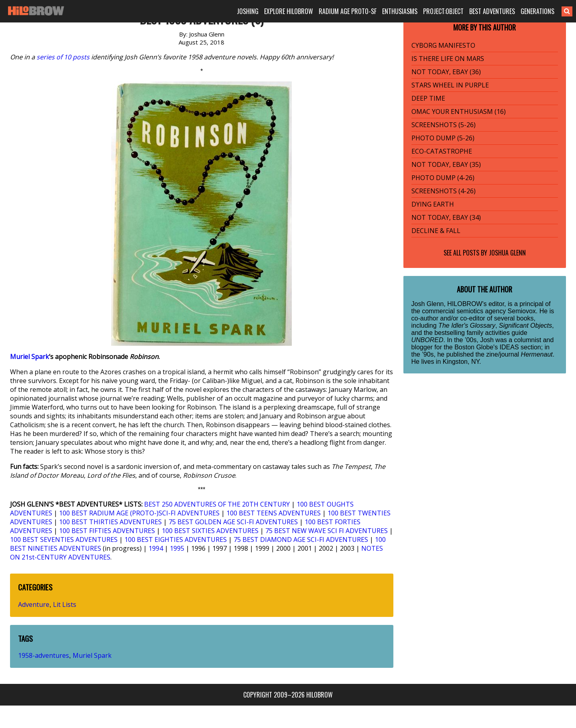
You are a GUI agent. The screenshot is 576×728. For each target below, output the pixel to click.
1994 (156, 548)
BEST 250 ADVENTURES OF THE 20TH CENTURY (217, 504)
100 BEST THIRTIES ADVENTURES (110, 522)
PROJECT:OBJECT (443, 11)
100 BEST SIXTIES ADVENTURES (210, 531)
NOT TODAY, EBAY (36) (446, 72)
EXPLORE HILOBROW (289, 11)
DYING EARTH (433, 204)
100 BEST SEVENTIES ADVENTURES (64, 539)
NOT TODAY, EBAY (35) (446, 164)
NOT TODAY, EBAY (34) (446, 217)
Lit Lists (65, 604)
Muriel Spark (30, 357)
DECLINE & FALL (436, 231)
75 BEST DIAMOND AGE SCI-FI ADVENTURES (301, 539)
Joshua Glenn (507, 253)
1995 (177, 548)
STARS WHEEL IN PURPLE (450, 85)
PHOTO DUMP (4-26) (443, 178)
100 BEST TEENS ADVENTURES (274, 513)
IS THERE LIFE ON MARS (448, 59)
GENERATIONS (537, 11)
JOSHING (248, 11)
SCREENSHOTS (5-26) (444, 125)
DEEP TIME (428, 98)
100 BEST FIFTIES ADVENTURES (107, 531)
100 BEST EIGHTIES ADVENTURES (176, 539)
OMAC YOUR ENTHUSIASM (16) (459, 112)
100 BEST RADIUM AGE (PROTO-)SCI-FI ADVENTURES (139, 513)
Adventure (34, 604)
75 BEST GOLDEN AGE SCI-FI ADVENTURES (233, 522)
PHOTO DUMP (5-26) (443, 138)
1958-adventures (44, 655)
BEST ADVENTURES (492, 11)
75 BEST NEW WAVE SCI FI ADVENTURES (327, 531)
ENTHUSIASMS (400, 11)
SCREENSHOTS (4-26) (444, 191)
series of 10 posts (63, 57)
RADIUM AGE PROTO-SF (348, 11)
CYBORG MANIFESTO (443, 45)
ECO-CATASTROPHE (442, 151)
